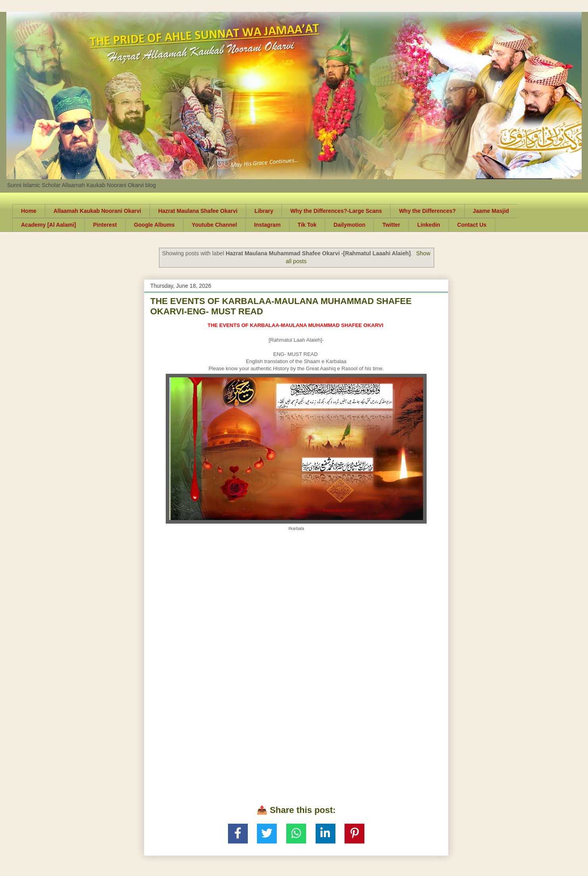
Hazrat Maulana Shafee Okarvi (198, 211)
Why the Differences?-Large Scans (336, 211)
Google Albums (154, 225)
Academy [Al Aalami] (49, 225)
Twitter (391, 225)
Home (29, 211)
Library (264, 211)
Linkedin (429, 225)
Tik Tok (307, 225)
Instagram (267, 225)
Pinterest (105, 225)
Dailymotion (349, 225)
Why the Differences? (427, 211)
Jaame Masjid (491, 211)
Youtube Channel (215, 225)
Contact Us (472, 225)
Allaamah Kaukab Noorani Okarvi (97, 211)
